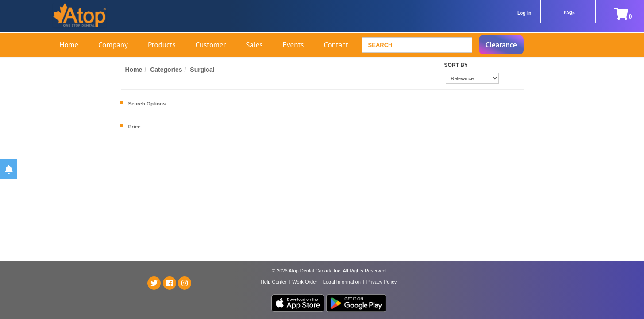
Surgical (202, 70)
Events (293, 45)
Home (69, 45)
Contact (336, 45)
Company (113, 45)
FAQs (569, 12)
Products (162, 45)
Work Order (305, 282)
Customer (211, 45)
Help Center (274, 282)
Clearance (501, 45)
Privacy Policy (382, 282)
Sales (254, 45)
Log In (524, 13)
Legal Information (342, 282)
